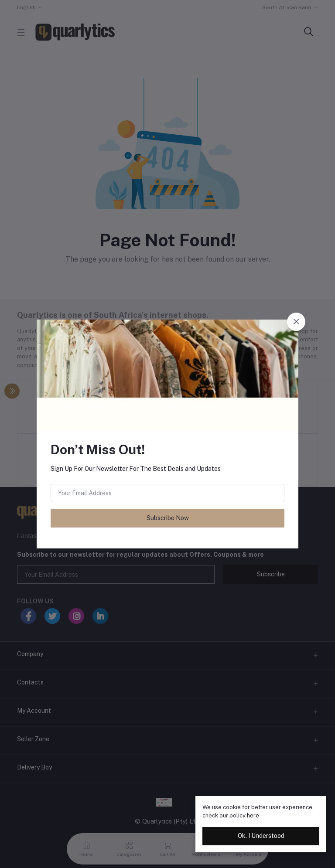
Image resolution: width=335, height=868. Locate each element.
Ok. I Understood (261, 836)
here (253, 815)
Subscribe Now (168, 518)
